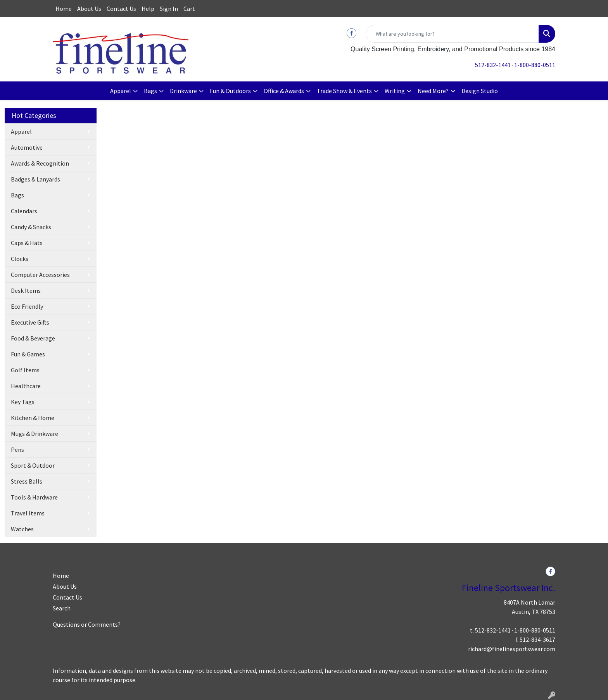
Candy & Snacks (31, 227)
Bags (150, 91)
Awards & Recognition (40, 163)
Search (62, 608)
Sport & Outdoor (33, 465)
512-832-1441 (493, 65)
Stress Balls (27, 481)
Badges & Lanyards (35, 179)
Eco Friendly (27, 306)
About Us (89, 9)
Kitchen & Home (33, 418)
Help (148, 9)
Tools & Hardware (34, 497)
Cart (189, 9)
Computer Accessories (40, 275)
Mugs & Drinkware (35, 434)
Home (64, 9)
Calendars (24, 211)
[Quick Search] (452, 34)
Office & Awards (284, 91)
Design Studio (480, 91)
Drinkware (183, 91)
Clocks (20, 259)
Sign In (169, 9)
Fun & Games (28, 354)
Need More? (433, 91)
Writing (395, 91)
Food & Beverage (33, 338)
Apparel (121, 91)
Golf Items (25, 370)
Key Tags (23, 402)
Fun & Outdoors (230, 91)
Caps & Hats (27, 243)
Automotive (27, 147)
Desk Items (26, 290)
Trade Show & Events (344, 91)
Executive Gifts (30, 322)
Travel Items (28, 513)
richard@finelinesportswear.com (512, 649)
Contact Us (121, 9)
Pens (17, 449)
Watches (22, 529)
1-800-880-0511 (535, 65)
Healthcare (26, 386)
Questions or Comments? (87, 624)
